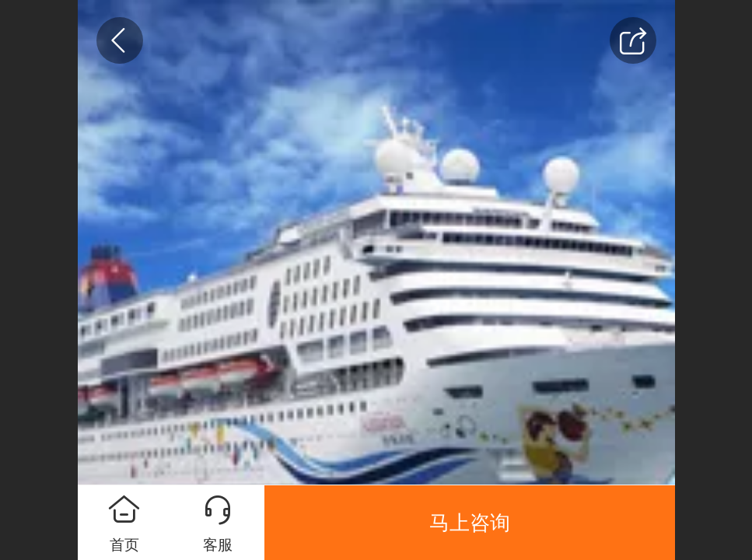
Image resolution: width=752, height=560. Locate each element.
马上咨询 (470, 523)
